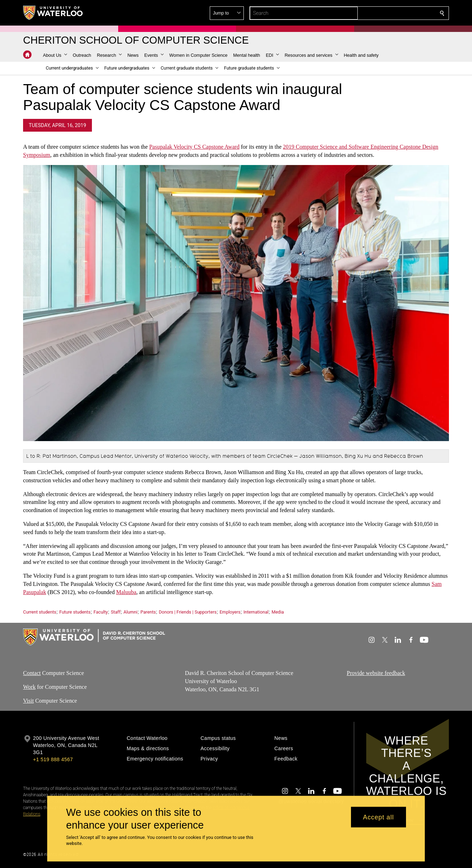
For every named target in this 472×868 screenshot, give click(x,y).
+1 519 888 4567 (53, 759)
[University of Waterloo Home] (53, 13)
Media (278, 612)
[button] (391, 13)
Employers (230, 612)
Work (29, 687)
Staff (116, 612)
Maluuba (126, 592)
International (256, 612)
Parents (148, 612)
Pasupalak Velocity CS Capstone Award (194, 147)
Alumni (130, 612)
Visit (28, 701)
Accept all (378, 817)
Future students (75, 612)
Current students (40, 612)
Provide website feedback (376, 673)
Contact (32, 673)
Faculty (100, 612)
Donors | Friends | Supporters (188, 612)
